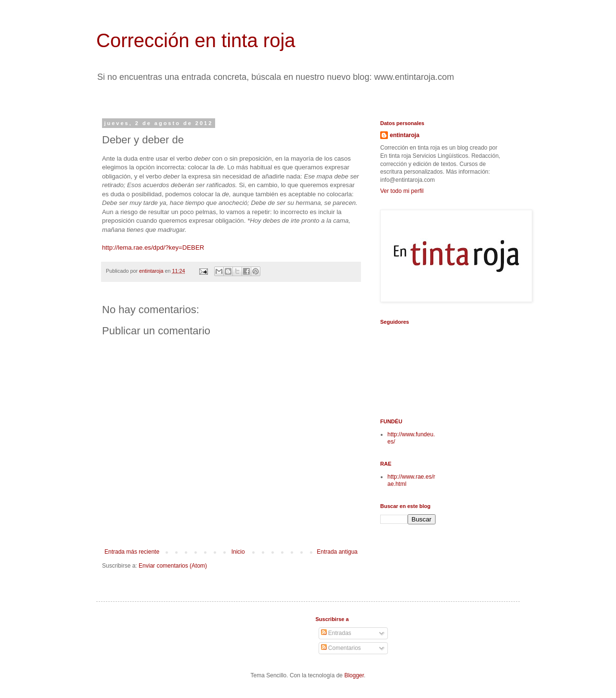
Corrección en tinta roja (196, 40)
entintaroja (404, 135)
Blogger (354, 675)
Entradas (336, 633)
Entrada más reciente (132, 552)
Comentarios (341, 648)
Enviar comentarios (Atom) (173, 566)
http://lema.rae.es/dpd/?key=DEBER (153, 247)
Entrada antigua (337, 552)
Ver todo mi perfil (402, 191)
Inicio (238, 552)
